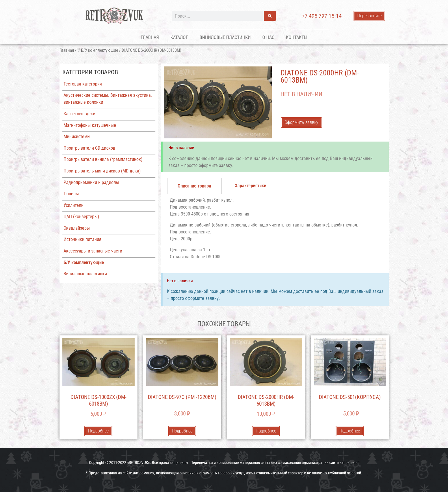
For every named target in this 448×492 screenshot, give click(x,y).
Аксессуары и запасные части (93, 251)
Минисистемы (77, 137)
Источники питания (82, 239)
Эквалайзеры (77, 228)
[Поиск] (270, 16)
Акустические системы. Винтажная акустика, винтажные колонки (108, 99)
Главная (150, 37)
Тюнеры (71, 194)
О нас (268, 37)
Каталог (179, 37)
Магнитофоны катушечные (90, 125)
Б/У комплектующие (100, 50)
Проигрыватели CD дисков (89, 148)
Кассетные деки (79, 114)
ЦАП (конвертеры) (81, 217)
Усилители (74, 205)
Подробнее (98, 431)
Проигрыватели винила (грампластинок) (103, 159)
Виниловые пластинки (225, 37)
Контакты (297, 37)
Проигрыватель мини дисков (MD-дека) (102, 171)
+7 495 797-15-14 (322, 16)
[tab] (194, 186)
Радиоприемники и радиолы (91, 182)
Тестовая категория (83, 84)
